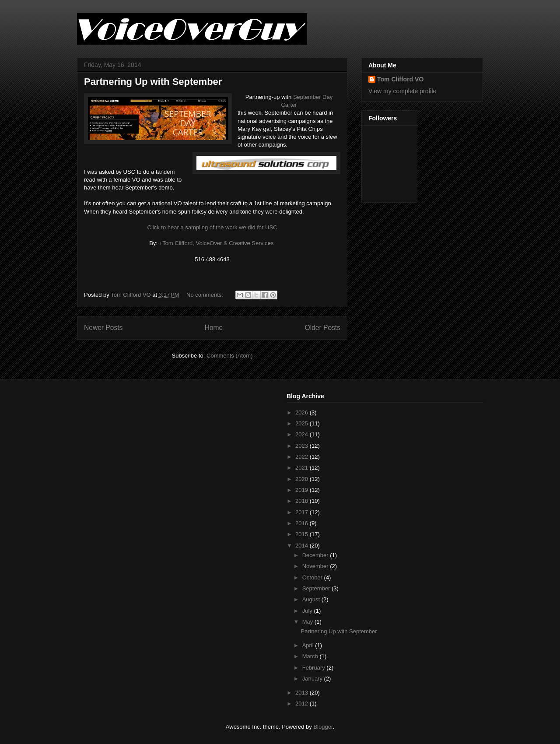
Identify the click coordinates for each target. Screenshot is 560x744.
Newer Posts (103, 328)
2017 (303, 512)
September (317, 588)
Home (214, 328)
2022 (303, 457)
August (312, 599)
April (309, 645)
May (308, 622)
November (316, 566)
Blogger (323, 727)
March (311, 656)
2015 (303, 534)
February (315, 668)
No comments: (205, 295)
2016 (303, 523)
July (308, 611)
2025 (303, 423)
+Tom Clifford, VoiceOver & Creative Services (217, 243)
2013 (303, 693)
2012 (303, 704)
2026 (303, 412)
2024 (303, 434)
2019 (303, 490)
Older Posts (323, 328)
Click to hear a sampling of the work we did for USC (212, 227)
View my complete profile (402, 91)
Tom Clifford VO (400, 79)
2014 (303, 546)
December (316, 555)
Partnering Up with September (153, 82)
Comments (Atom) (229, 356)
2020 (303, 479)
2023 (303, 446)
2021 (303, 468)
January (313, 679)
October (313, 577)
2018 (303, 501)
